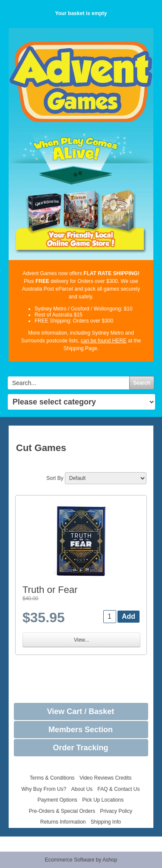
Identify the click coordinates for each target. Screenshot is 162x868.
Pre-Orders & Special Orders (62, 811)
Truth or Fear (50, 590)
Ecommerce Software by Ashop (81, 860)
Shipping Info (106, 822)
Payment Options (57, 800)
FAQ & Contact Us (119, 789)
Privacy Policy (116, 811)
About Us (82, 789)
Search (142, 383)
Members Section (81, 730)
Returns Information (63, 822)
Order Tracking (80, 748)
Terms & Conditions (52, 778)
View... (81, 640)
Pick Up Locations (103, 800)
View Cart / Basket (81, 711)
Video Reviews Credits (106, 778)
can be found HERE (104, 341)
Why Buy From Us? (44, 789)
